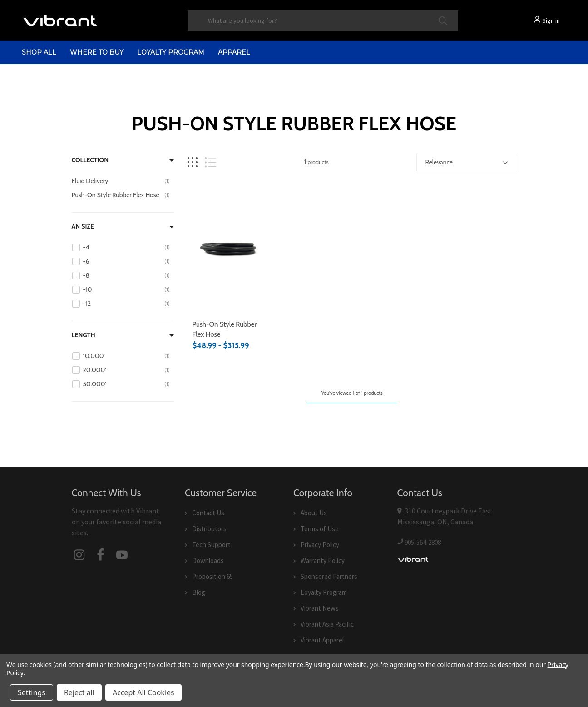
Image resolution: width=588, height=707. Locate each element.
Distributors (209, 529)
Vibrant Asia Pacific (327, 624)
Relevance (439, 162)
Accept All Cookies (143, 692)
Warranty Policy (323, 560)
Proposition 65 (212, 576)
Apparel (234, 52)
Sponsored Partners (329, 576)
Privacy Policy (320, 545)
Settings (32, 692)
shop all (39, 52)
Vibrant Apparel (322, 640)
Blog (199, 592)
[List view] (210, 162)
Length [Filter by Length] (84, 335)
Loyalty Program (171, 52)
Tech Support (211, 545)
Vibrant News (320, 608)
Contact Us (208, 513)
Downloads (208, 560)
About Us (314, 513)
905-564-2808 (423, 542)
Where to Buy (97, 52)
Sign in (551, 20)
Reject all (79, 692)
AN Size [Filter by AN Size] (83, 226)
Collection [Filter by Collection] (90, 160)
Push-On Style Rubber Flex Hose (224, 330)
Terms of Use (320, 529)
